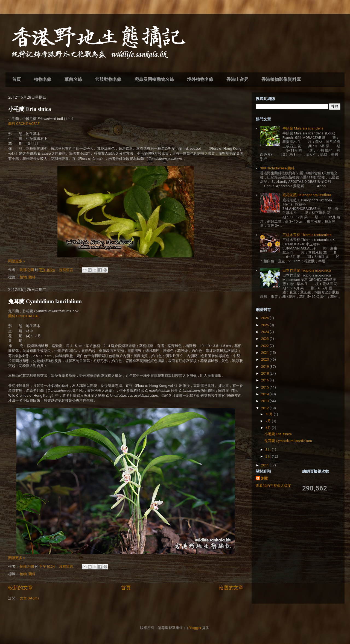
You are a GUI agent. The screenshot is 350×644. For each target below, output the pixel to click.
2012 (265, 408)
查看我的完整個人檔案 (273, 486)
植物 (23, 277)
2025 (265, 325)
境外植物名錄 (200, 79)
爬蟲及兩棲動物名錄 (154, 79)
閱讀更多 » (17, 261)
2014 (265, 394)
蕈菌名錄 (73, 79)
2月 (269, 456)
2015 (265, 387)
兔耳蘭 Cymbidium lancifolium (45, 301)
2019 (265, 367)
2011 (265, 465)
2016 (265, 380)
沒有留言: (67, 270)
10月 (270, 414)
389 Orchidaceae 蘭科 (277, 168)
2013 (265, 401)
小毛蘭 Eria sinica (30, 109)
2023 (265, 339)
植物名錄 (43, 79)
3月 (269, 450)
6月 (269, 428)
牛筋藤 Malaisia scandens (303, 128)
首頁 (16, 79)
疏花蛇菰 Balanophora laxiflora (307, 195)
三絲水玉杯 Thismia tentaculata (307, 235)
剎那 (265, 478)
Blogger (195, 628)
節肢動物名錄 (108, 79)
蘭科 (32, 277)
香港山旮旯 (237, 79)
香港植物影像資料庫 (281, 79)
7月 (269, 421)
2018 (265, 373)
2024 (265, 332)
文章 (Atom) (29, 598)
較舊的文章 (231, 588)
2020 (265, 359)
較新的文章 (21, 588)
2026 (265, 318)
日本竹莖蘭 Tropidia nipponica (307, 270)
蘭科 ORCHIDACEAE (24, 124)
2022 (265, 346)
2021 (265, 353)
